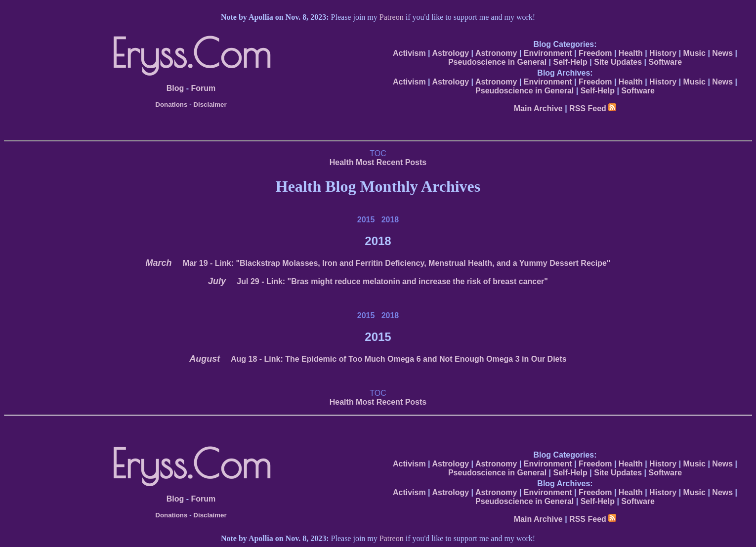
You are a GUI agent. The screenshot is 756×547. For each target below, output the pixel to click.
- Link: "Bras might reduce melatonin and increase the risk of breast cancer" (392, 281)
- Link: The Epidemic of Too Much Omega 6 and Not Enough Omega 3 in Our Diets (399, 359)
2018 (390, 220)
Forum (203, 88)
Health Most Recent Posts (378, 162)
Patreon (392, 17)
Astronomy (496, 53)
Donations (171, 105)
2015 (366, 220)
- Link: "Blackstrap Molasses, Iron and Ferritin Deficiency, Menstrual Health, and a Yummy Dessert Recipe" (397, 263)
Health (631, 53)
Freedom (595, 53)
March (159, 263)
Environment (548, 53)
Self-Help (570, 62)
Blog (175, 88)
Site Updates (618, 62)
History (663, 53)
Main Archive (538, 108)
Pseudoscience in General (497, 62)
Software (666, 62)
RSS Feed (593, 108)
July (217, 281)
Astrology (450, 53)
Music (694, 53)
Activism (409, 53)
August (205, 359)
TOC (378, 153)
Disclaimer (210, 105)
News (722, 53)
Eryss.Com (191, 53)
